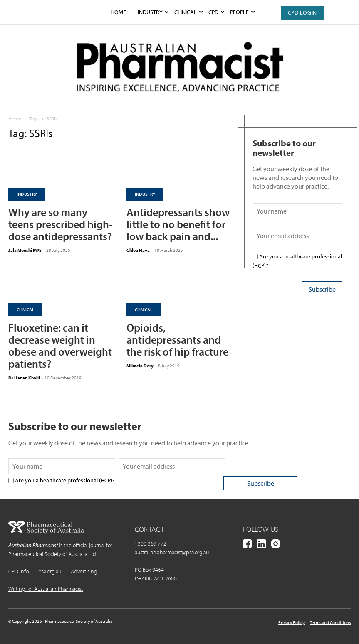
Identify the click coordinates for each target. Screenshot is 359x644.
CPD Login (302, 12)
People (242, 12)
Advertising (84, 571)
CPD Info (19, 571)
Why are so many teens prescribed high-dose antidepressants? (60, 224)
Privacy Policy (291, 622)
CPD (216, 12)
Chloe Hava (138, 250)
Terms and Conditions (330, 622)
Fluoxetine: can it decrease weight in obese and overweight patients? (60, 346)
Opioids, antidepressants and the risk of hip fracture (177, 340)
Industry (153, 12)
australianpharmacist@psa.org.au (172, 552)
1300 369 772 (151, 543)
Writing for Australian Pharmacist (46, 589)
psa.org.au (50, 571)
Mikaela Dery (140, 366)
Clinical (188, 12)
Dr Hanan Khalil (24, 378)
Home (118, 12)
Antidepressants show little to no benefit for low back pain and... (178, 224)
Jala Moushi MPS (25, 250)
